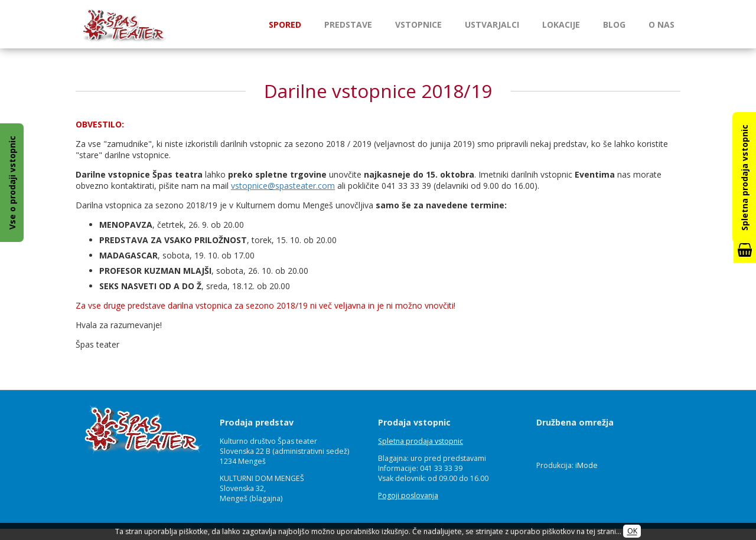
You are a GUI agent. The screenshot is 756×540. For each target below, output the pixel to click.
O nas (661, 24)
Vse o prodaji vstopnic (12, 183)
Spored (285, 24)
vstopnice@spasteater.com (283, 186)
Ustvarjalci (492, 24)
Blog (614, 24)
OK (632, 531)
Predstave (348, 24)
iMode (586, 465)
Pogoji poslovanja (408, 495)
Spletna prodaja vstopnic (421, 441)
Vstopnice (418, 24)
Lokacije (561, 24)
